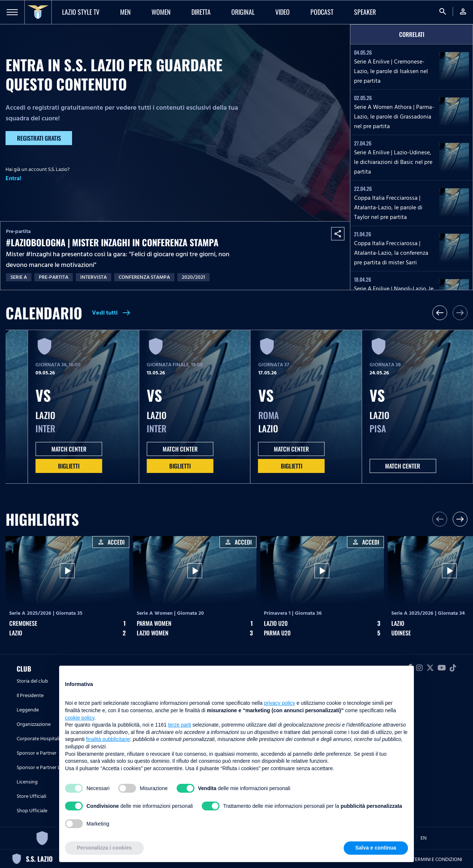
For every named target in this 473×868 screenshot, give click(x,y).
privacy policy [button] (280, 703)
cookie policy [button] (80, 718)
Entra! (13, 178)
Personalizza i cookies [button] (104, 848)
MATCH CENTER (69, 449)
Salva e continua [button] (376, 848)
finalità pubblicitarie (108, 739)
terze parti (180, 725)
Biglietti (69, 466)
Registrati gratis (39, 138)
